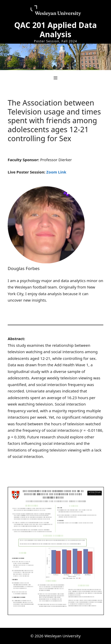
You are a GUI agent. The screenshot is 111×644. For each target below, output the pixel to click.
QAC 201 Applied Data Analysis (56, 30)
